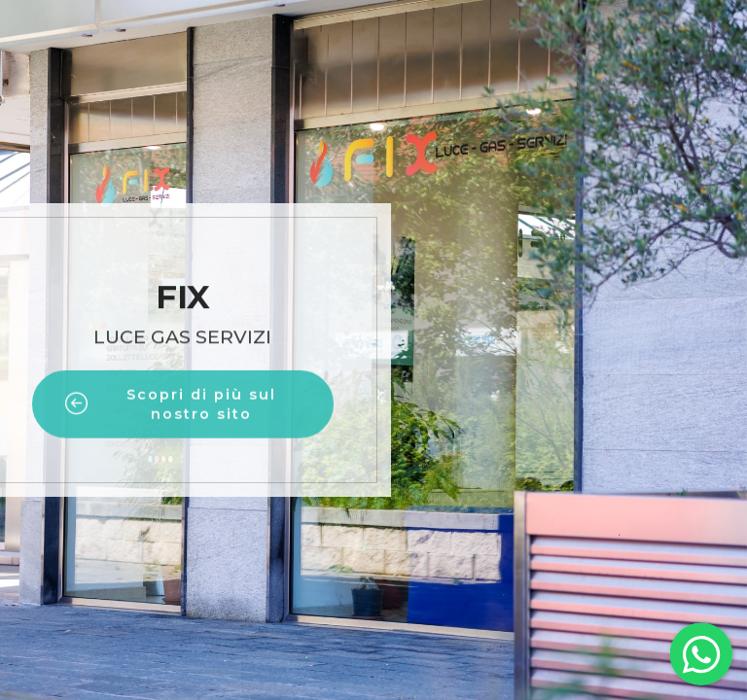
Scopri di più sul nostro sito (171, 419)
